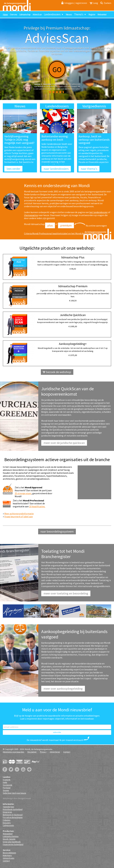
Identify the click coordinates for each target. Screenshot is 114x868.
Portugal (7, 788)
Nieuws (69, 14)
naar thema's (89, 169)
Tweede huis (8, 807)
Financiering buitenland (13, 844)
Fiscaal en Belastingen (13, 817)
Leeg (96, 3)
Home (5, 14)
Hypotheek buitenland (13, 809)
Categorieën (8, 825)
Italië (5, 782)
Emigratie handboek (12, 842)
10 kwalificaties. (37, 506)
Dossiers (7, 823)
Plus (50, 225)
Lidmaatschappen (11, 836)
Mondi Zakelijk (9, 839)
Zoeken (107, 3)
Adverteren (55, 752)
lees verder (13, 169)
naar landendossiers (56, 169)
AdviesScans (9, 858)
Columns (7, 820)
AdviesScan (37, 14)
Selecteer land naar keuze (14, 793)
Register (92, 14)
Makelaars (7, 855)
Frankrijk (7, 780)
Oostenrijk (7, 785)
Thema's (79, 14)
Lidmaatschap (25, 14)
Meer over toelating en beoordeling (66, 593)
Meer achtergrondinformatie (19, 514)
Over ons (14, 14)
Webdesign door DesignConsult (17, 798)
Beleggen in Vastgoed (13, 815)
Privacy (43, 752)
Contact (67, 752)
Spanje (6, 790)
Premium (66, 225)
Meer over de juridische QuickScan (64, 443)
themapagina (31, 215)
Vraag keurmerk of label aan (19, 516)
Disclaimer (32, 752)
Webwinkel (102, 14)
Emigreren (7, 812)
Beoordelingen (9, 853)
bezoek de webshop (59, 372)
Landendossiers (52, 14)
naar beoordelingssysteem (57, 531)
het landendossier (98, 212)
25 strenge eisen (23, 493)
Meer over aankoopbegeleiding (63, 689)
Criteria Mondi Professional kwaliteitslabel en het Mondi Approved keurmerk (63, 233)
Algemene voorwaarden (14, 752)
